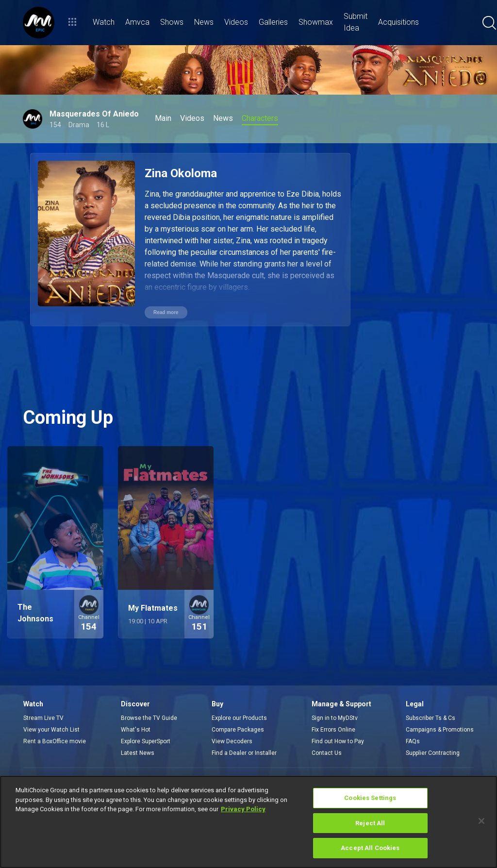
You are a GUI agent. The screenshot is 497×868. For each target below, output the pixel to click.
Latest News (138, 753)
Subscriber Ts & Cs (431, 718)
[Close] (481, 821)
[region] (248, 822)
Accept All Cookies (370, 848)
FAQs (413, 741)
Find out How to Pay (338, 741)
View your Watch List (51, 730)
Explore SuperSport (146, 741)
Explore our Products (239, 718)
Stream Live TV (43, 718)
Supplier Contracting (433, 753)
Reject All (370, 823)
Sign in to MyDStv (335, 718)
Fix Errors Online (333, 730)
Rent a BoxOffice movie (55, 741)
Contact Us (327, 753)
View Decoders (232, 741)
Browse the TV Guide (149, 718)
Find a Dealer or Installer (244, 753)
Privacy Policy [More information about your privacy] (243, 809)
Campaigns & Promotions (440, 730)
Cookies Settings (370, 798)
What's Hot (136, 730)
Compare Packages (238, 730)
